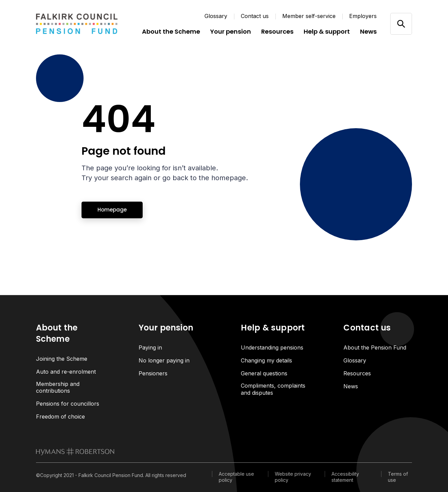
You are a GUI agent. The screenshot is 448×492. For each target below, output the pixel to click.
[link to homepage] (75, 452)
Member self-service (309, 16)
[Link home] (77, 24)
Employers (363, 16)
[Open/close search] (401, 24)
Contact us (255, 16)
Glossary (216, 16)
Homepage (112, 210)
